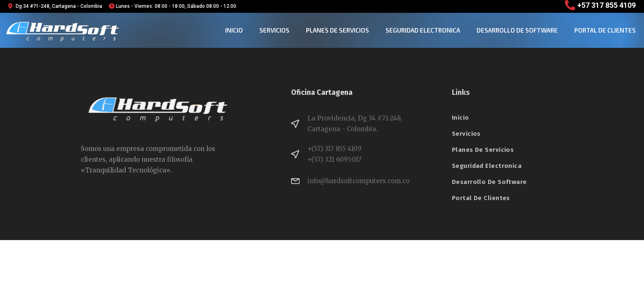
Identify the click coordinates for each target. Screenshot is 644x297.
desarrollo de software (517, 30)
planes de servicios (337, 30)
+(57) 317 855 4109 (335, 149)
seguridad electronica (423, 30)
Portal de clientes (605, 30)
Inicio (234, 30)
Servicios (274, 30)
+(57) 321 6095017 (335, 159)
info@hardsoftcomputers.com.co (358, 181)
